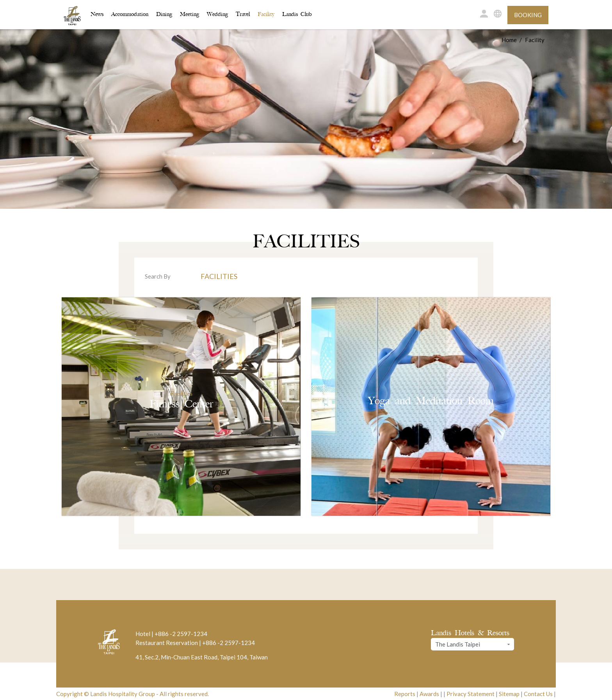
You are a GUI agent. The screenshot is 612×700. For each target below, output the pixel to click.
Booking (528, 15)
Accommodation (130, 14)
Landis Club (297, 14)
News (97, 14)
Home (509, 40)
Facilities (219, 276)
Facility (266, 14)
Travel (243, 14)
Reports (405, 694)
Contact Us (538, 694)
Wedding (217, 14)
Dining (164, 14)
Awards (429, 694)
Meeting (189, 14)
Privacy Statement (471, 694)
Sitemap (509, 694)
